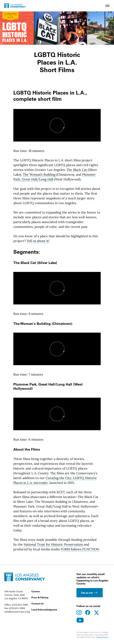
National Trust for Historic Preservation (53, 544)
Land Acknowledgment (44, 610)
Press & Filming (40, 597)
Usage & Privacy (102, 637)
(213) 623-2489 (20, 605)
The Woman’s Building (39, 174)
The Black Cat (77, 170)
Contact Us (38, 604)
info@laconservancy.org (17, 612)
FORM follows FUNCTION (80, 549)
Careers (36, 591)
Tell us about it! (38, 241)
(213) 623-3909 (17, 608)
